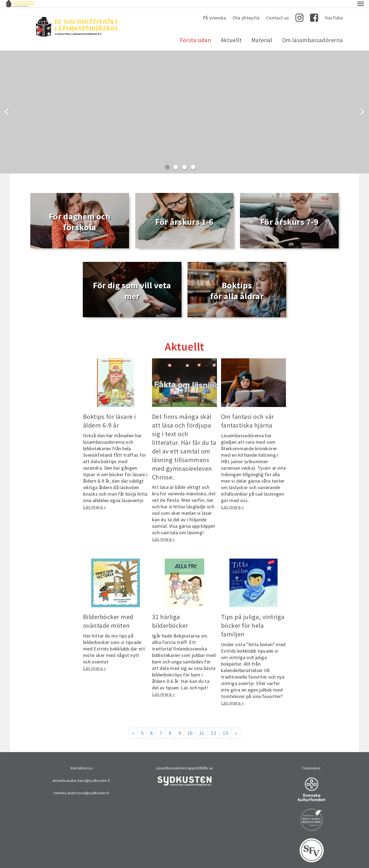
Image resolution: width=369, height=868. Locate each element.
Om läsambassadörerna (312, 33)
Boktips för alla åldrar (237, 283)
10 (190, 726)
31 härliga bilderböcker (170, 614)
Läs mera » (95, 500)
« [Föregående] (133, 726)
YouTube (334, 10)
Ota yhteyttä (246, 10)
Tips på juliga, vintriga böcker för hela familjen (253, 618)
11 (202, 726)
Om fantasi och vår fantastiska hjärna (248, 414)
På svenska (214, 10)
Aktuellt (231, 33)
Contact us (278, 10)
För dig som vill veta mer (132, 283)
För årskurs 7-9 (289, 215)
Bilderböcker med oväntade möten (108, 614)
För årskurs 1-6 (184, 215)
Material (262, 33)
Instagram (299, 11)
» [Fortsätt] (236, 726)
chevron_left (7, 105)
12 (214, 726)
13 (225, 726)
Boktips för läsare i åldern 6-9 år (110, 414)
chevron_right (362, 105)
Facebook (314, 11)
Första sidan (195, 33)
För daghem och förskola (80, 215)
